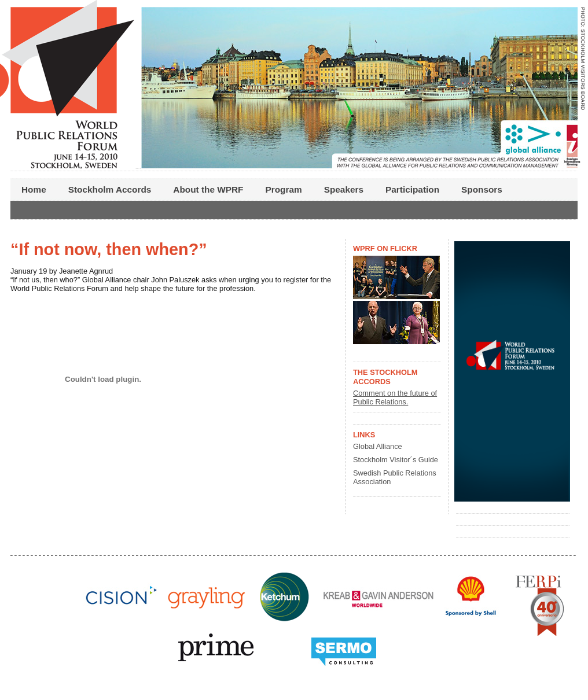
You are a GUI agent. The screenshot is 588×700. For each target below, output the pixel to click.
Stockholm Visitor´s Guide (396, 460)
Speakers (344, 189)
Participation (412, 189)
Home (34, 189)
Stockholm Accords (110, 189)
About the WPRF (208, 189)
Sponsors (482, 189)
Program (284, 189)
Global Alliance (378, 446)
